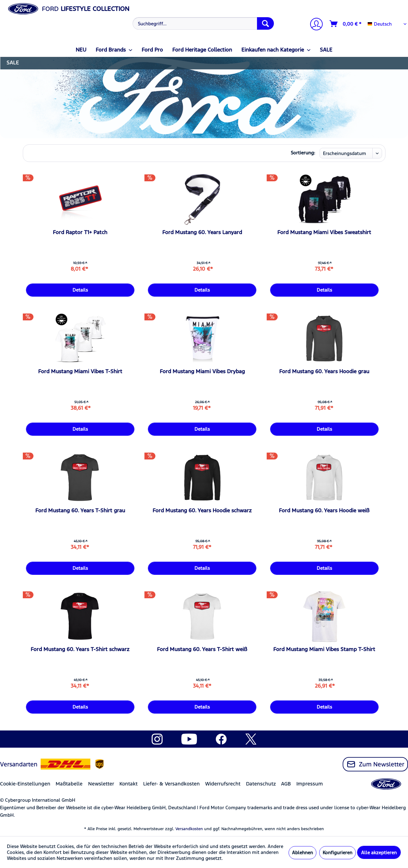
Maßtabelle (69, 784)
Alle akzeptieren (379, 853)
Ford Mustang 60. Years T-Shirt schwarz (80, 649)
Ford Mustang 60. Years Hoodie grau (324, 371)
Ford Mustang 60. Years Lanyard (202, 232)
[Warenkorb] (346, 24)
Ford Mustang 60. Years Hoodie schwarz (202, 510)
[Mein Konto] (314, 25)
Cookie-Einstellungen (25, 784)
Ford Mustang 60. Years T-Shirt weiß (202, 649)
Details (80, 290)
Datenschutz (261, 784)
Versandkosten (189, 829)
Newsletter (101, 784)
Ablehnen (302, 853)
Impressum (310, 784)
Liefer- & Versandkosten (171, 784)
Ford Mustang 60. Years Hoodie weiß (324, 510)
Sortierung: (303, 153)
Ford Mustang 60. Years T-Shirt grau (80, 510)
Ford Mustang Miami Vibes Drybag (202, 371)
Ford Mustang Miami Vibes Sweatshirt (324, 232)
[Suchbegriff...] (203, 23)
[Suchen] (265, 23)
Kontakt (128, 784)
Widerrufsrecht (223, 784)
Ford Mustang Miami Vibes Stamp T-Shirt (324, 649)
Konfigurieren (337, 853)
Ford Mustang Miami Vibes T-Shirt (80, 371)
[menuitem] (202, 23)
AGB (286, 784)
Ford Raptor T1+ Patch (80, 232)
